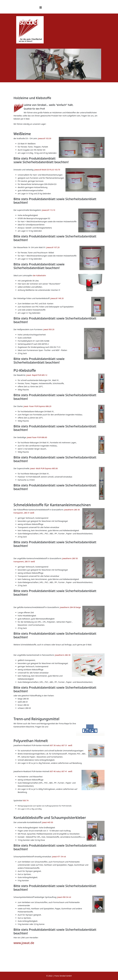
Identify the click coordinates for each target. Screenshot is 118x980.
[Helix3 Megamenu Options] (41, 7)
